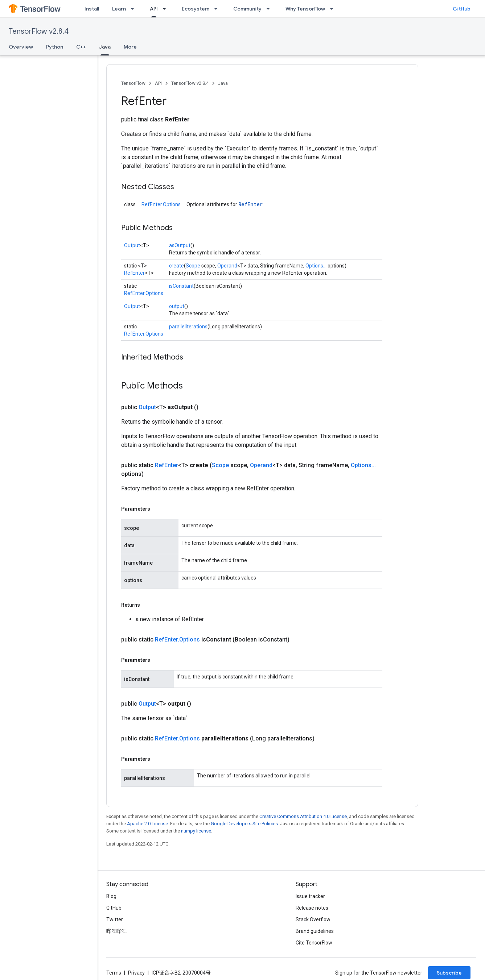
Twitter (115, 919)
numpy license (196, 831)
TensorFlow (133, 83)
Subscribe (449, 973)
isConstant (181, 286)
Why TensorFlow (305, 9)
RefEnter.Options (161, 204)
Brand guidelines (315, 931)
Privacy (136, 973)
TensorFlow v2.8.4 (39, 31)
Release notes (312, 908)
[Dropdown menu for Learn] (135, 9)
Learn (119, 9)
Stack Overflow (313, 919)
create (176, 266)
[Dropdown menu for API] (167, 9)
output (177, 306)
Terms (114, 973)
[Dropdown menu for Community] (270, 9)
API (158, 83)
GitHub (462, 9)
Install (92, 9)
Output (132, 245)
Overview (21, 47)
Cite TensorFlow (314, 943)
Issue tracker (310, 896)
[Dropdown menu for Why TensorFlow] (334, 9)
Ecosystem (196, 9)
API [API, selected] (154, 9)
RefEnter (250, 204)
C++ (81, 47)
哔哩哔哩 (116, 931)
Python (55, 47)
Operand (227, 266)
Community (247, 9)
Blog (111, 896)
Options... (316, 266)
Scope (193, 266)
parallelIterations (188, 327)
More (130, 47)
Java (223, 83)
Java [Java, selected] (105, 47)
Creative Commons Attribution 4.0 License (303, 816)
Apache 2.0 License (147, 824)
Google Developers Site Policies (244, 824)
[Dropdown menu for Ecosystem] (218, 9)
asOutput (180, 245)
